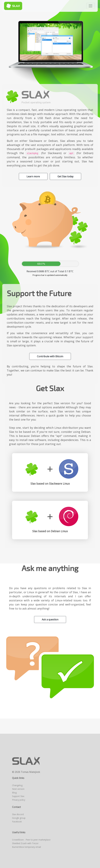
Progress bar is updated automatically (50, 275)
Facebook (17, 822)
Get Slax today (65, 176)
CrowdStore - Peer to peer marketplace (31, 840)
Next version (18, 789)
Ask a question (50, 620)
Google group (19, 818)
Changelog (17, 785)
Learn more (33, 176)
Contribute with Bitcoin (50, 356)
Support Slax (18, 796)
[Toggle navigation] (90, 6)
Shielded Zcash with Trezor (25, 843)
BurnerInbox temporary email (26, 847)
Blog (14, 793)
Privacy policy (19, 800)
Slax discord (18, 814)
